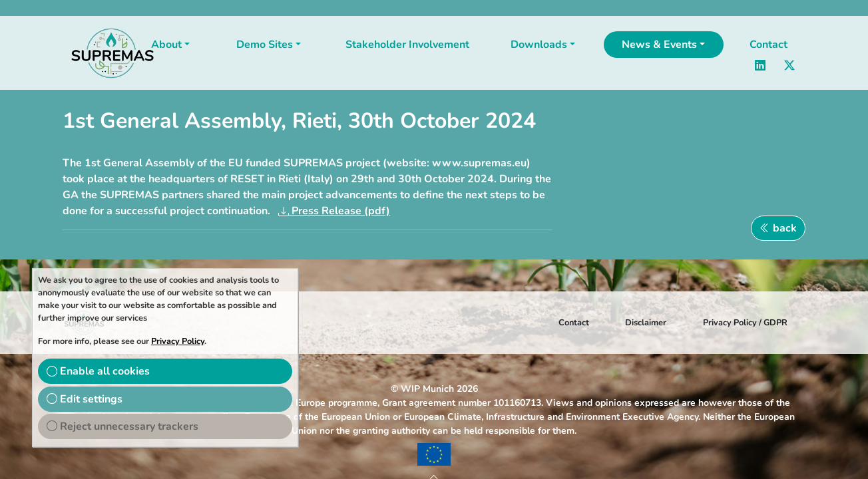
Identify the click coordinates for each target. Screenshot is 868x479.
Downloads (539, 45)
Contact (768, 45)
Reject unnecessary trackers (122, 426)
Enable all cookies (98, 371)
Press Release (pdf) (339, 211)
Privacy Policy (178, 341)
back (778, 228)
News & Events (659, 45)
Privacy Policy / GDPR (745, 323)
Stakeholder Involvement (407, 45)
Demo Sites (265, 45)
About (166, 45)
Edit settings (85, 399)
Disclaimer (646, 323)
